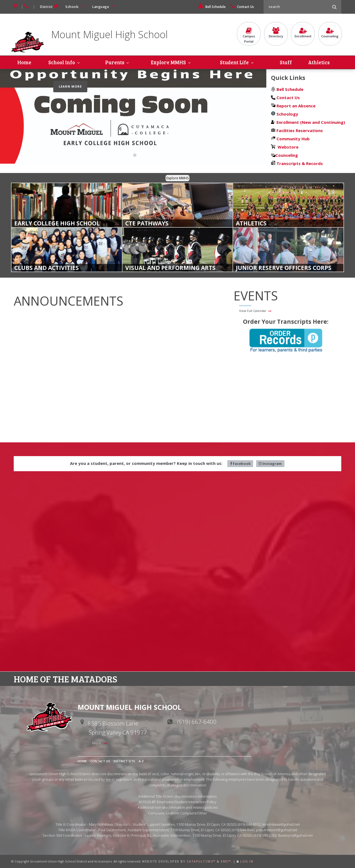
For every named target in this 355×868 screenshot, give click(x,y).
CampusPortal (249, 36)
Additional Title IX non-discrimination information (177, 796)
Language (105, 6)
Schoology (287, 114)
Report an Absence (296, 106)
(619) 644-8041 (243, 830)
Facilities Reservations (300, 130)
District (50, 6)
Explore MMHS (168, 62)
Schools (76, 6)
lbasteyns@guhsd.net (295, 836)
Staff (286, 62)
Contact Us (242, 7)
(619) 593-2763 (265, 836)
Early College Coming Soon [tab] (135, 156)
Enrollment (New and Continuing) (310, 122)
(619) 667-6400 (197, 722)
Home (24, 62)
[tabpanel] (133, 117)
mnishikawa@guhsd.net (281, 824)
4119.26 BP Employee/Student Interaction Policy (177, 802)
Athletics (319, 62)
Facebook (240, 464)
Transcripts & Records (299, 163)
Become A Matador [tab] (122, 156)
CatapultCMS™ (201, 861)
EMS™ (226, 861)
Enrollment (303, 33)
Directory (276, 33)
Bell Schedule (212, 7)
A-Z (141, 761)
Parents (114, 62)
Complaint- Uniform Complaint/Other (177, 813)
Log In (247, 861)
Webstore (287, 147)
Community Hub (293, 139)
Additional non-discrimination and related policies (178, 808)
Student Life (235, 62)
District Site (124, 761)
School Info (62, 62)
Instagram (270, 464)
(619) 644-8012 (249, 824)
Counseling (330, 33)
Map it (97, 743)
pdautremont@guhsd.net (277, 830)
